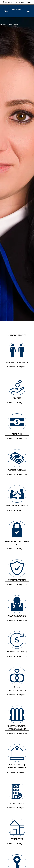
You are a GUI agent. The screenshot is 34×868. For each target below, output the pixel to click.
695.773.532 (26, 2)
